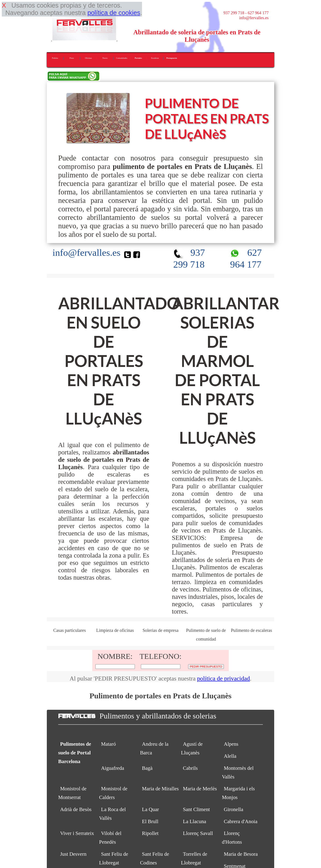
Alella (230, 756)
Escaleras (155, 58)
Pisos (72, 58)
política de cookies (114, 13)
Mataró (108, 744)
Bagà (147, 768)
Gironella (234, 809)
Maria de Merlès (200, 789)
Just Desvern (73, 854)
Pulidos (55, 58)
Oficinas (88, 58)
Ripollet (150, 833)
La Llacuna (194, 821)
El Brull (150, 821)
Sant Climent (196, 809)
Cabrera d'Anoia (241, 821)
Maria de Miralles (160, 789)
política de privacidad (223, 679)
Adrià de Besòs (76, 809)
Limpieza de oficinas (115, 630)
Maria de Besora (241, 854)
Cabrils (190, 768)
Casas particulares (70, 630)
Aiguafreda (113, 768)
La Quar (150, 809)
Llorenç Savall (198, 833)
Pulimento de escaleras (252, 630)
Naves (105, 58)
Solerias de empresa (160, 630)
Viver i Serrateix (77, 833)
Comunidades (122, 58)
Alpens (231, 744)
